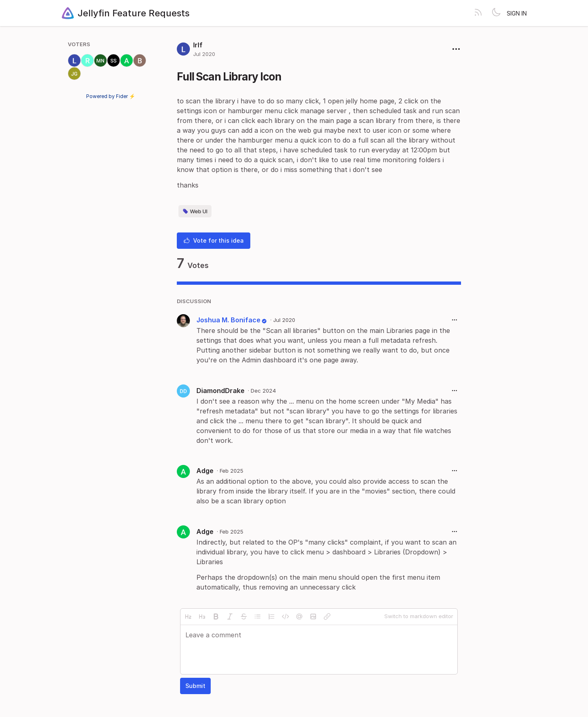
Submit (195, 686)
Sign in (517, 13)
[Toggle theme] (496, 13)
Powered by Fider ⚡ (111, 96)
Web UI (195, 211)
